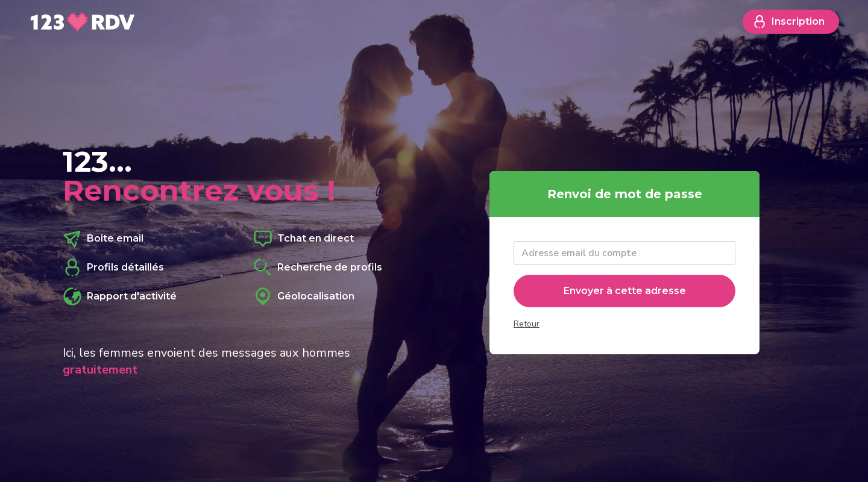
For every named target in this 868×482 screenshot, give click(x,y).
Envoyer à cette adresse (625, 291)
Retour (527, 324)
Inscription (788, 22)
